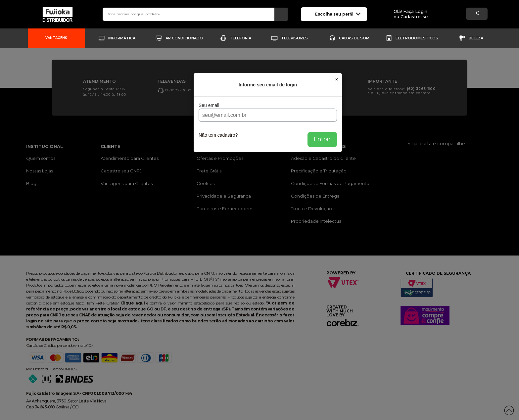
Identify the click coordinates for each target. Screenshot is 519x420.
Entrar (322, 139)
